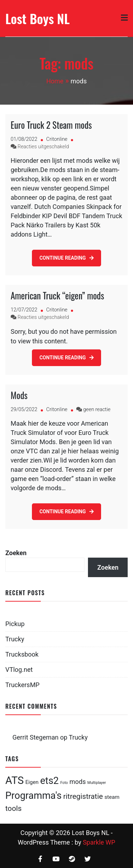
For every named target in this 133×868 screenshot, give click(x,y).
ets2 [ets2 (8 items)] (49, 781)
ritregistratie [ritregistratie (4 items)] (83, 796)
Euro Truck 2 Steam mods (51, 125)
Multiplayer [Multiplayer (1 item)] (96, 783)
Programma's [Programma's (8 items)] (34, 796)
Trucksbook (22, 654)
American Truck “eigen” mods (57, 295)
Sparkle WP (99, 842)
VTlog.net (19, 670)
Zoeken (16, 553)
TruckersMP (22, 685)
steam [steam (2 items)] (112, 797)
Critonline (57, 139)
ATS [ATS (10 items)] (15, 780)
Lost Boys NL (37, 18)
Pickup (15, 624)
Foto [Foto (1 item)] (64, 783)
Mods (19, 395)
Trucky (15, 639)
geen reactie (97, 410)
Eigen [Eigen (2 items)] (32, 782)
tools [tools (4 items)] (13, 808)
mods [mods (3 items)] (78, 782)
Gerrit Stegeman (35, 737)
